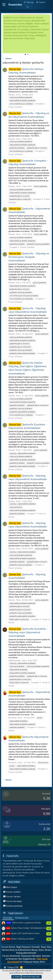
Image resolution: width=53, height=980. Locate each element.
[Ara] (28, 7)
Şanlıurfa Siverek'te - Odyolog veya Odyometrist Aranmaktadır (28, 632)
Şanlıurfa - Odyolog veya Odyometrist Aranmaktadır (28, 477)
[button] (4, 5)
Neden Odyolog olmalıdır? (20, 939)
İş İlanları (19, 107)
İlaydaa (12, 95)
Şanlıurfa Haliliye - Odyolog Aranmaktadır (27, 71)
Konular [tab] (8, 918)
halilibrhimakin (15, 660)
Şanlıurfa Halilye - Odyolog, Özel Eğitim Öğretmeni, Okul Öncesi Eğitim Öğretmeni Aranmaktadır (28, 368)
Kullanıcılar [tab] (22, 918)
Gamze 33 (44, 844)
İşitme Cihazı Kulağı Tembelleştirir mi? (26, 928)
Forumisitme (15, 5)
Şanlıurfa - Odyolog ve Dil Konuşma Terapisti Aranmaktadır (29, 257)
